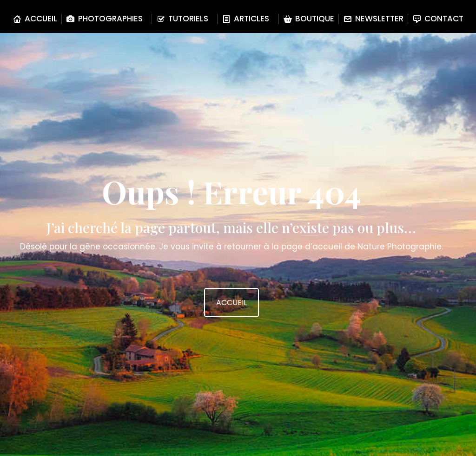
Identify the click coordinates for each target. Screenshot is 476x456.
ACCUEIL (231, 303)
